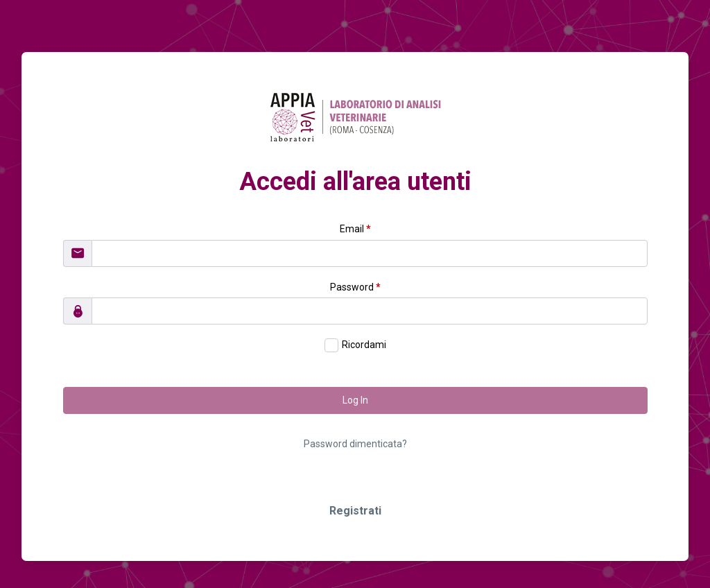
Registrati (355, 511)
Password (355, 287)
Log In (355, 400)
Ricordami (364, 345)
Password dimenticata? (355, 444)
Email (355, 229)
